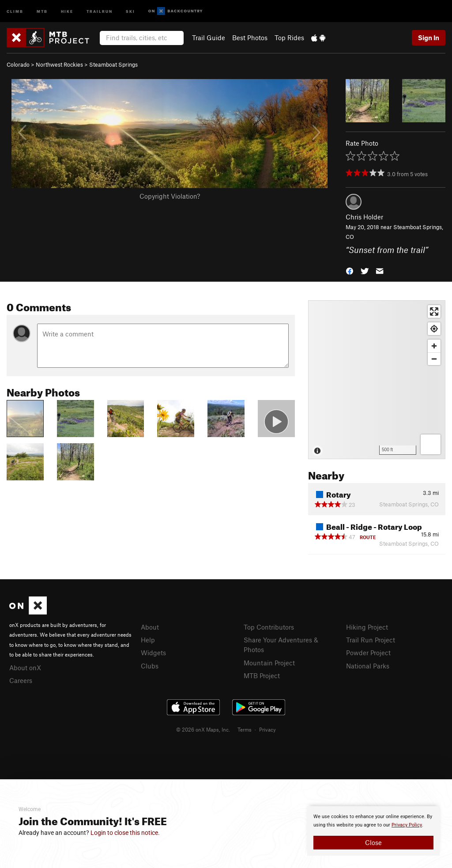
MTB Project (262, 676)
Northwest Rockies (59, 64)
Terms (245, 729)
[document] (373, 831)
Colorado (18, 64)
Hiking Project (367, 627)
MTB (42, 11)
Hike (67, 11)
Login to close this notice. (125, 833)
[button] (350, 270)
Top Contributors (269, 627)
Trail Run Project (371, 640)
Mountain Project (269, 663)
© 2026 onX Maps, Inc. (203, 729)
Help (148, 640)
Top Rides (289, 38)
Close (373, 842)
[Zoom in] (434, 346)
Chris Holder (364, 217)
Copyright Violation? (170, 196)
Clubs (150, 666)
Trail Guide (209, 38)
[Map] (377, 380)
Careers (21, 680)
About (150, 627)
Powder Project (368, 653)
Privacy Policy (407, 825)
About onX (25, 668)
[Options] (431, 444)
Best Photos (250, 38)
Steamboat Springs (113, 64)
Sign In (429, 38)
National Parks (368, 666)
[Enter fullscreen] (434, 311)
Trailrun (100, 11)
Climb (15, 11)
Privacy (267, 729)
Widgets (153, 653)
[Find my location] (434, 329)
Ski (130, 11)
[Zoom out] (434, 359)
